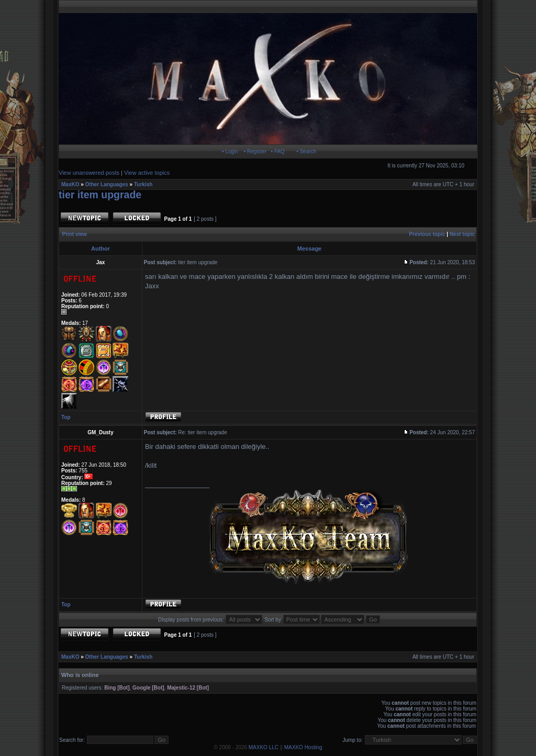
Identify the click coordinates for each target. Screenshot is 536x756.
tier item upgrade (100, 195)
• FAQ (278, 151)
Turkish (143, 184)
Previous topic (427, 234)
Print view (75, 234)
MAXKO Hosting (303, 747)
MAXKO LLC (264, 747)
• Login (230, 151)
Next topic (462, 234)
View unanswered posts (89, 173)
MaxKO (70, 184)
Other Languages (107, 184)
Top (66, 417)
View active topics (147, 173)
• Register (255, 151)
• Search (306, 151)
